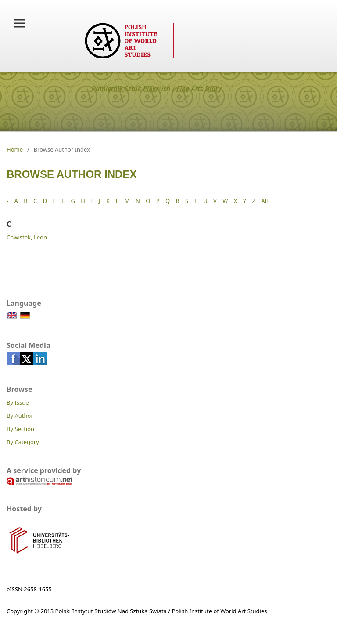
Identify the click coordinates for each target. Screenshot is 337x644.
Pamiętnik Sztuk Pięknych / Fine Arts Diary (157, 89)
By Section (20, 429)
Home (15, 149)
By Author (20, 416)
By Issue (18, 402)
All (264, 201)
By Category (23, 442)
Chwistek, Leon (27, 237)
